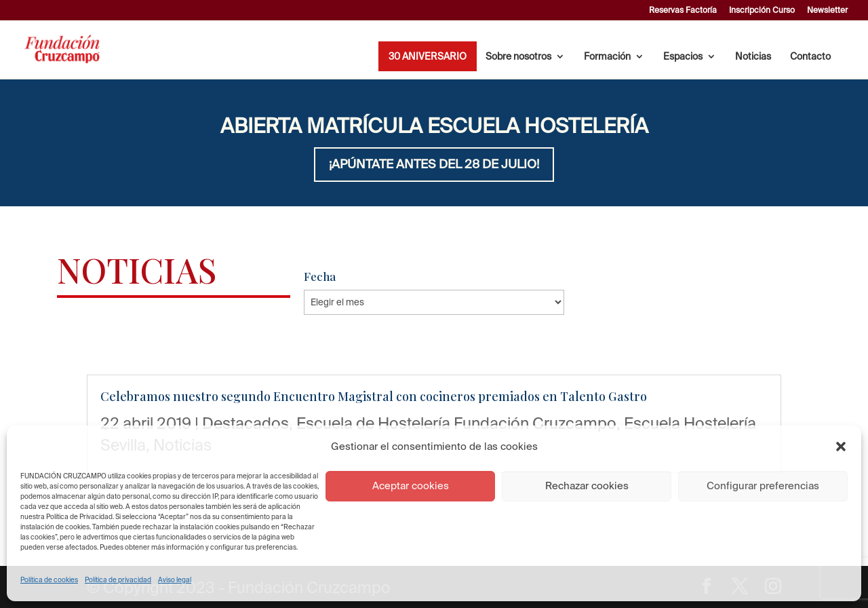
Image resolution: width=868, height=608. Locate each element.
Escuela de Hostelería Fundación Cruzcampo (456, 423)
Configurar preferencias (763, 486)
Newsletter (827, 10)
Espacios (683, 57)
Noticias (753, 57)
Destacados (245, 423)
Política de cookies (49, 580)
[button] (841, 446)
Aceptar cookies (411, 486)
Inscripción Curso (762, 10)
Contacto (810, 57)
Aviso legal (175, 580)
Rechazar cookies (587, 486)
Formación (607, 57)
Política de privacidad (118, 580)
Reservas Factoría (683, 10)
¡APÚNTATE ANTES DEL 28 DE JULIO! (434, 164)
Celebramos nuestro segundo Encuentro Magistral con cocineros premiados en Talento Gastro (374, 396)
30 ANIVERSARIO (428, 57)
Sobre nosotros (518, 57)
